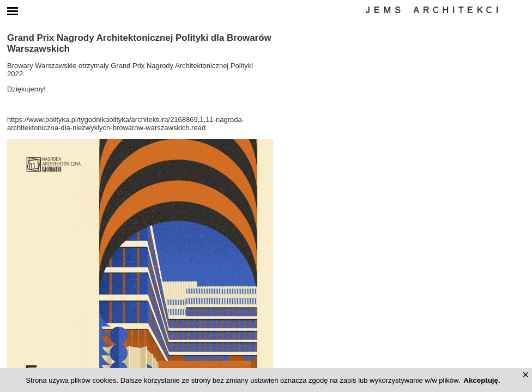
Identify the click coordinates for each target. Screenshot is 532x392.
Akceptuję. (482, 380)
